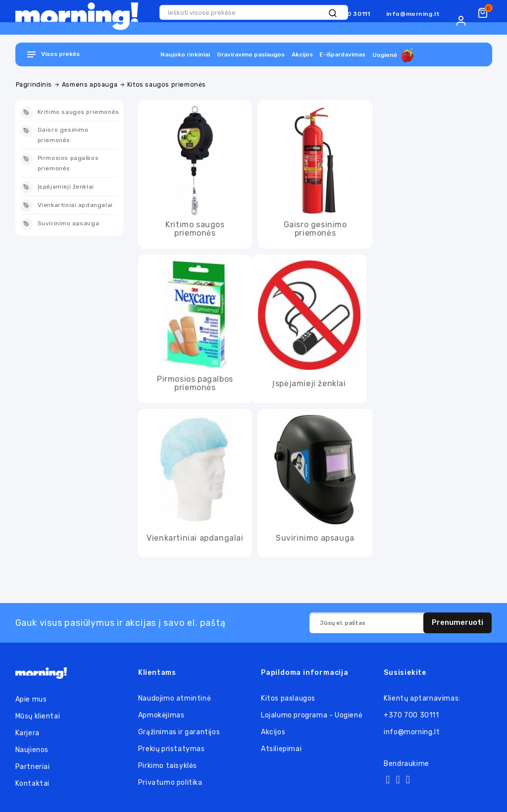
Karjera (27, 733)
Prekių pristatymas (172, 749)
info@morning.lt (413, 14)
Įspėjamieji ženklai (309, 384)
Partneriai (33, 767)
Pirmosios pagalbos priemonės (195, 383)
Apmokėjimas (161, 715)
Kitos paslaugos (288, 698)
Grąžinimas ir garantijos (179, 732)
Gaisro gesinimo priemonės (315, 229)
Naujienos (32, 750)
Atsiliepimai (281, 749)
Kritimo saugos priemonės (195, 229)
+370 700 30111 (411, 715)
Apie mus (31, 699)
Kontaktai (32, 784)
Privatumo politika (170, 783)
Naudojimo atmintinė (175, 698)
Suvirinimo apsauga (315, 538)
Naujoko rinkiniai (185, 54)
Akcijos (302, 54)
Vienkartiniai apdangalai (195, 538)
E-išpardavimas (342, 54)
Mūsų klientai (38, 716)
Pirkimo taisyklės (168, 766)
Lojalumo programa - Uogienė (312, 715)
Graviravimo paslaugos (251, 54)
